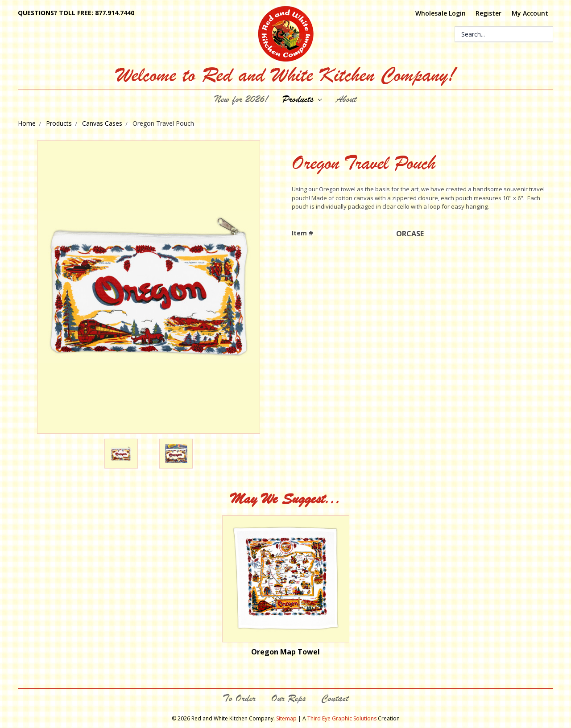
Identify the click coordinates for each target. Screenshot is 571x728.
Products (302, 99)
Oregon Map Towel (285, 652)
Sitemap (286, 718)
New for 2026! (241, 99)
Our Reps (288, 698)
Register (488, 13)
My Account (530, 13)
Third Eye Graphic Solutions (342, 718)
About (346, 99)
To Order (239, 698)
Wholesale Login (441, 13)
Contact (335, 698)
